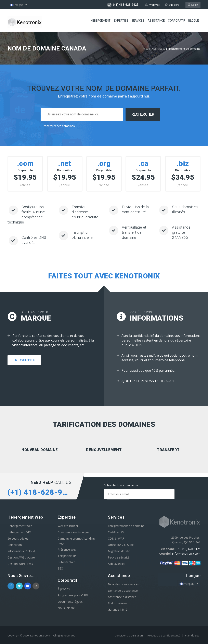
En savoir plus (24, 360)
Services (138, 21)
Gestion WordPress (20, 564)
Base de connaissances (123, 584)
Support (172, 5)
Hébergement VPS (19, 532)
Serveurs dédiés (18, 538)
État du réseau (117, 603)
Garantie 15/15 (118, 609)
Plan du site (192, 635)
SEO (60, 568)
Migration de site (119, 551)
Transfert (168, 450)
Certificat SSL (117, 532)
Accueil (147, 49)
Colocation (15, 545)
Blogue (194, 21)
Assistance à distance (122, 597)
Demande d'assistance (123, 591)
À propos (64, 589)
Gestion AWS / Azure (21, 557)
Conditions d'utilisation (129, 635)
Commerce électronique (74, 532)
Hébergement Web (20, 526)
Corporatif (177, 21)
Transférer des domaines (58, 126)
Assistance (156, 21)
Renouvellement (104, 450)
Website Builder (68, 526)
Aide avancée (117, 564)
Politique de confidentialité (164, 635)
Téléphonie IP (67, 556)
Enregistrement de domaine (126, 526)
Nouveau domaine (40, 450)
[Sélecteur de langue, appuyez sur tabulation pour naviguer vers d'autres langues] (18, 5)
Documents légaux (70, 602)
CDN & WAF (116, 538)
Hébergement (101, 21)
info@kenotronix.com (186, 554)
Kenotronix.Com (40, 635)
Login (193, 5)
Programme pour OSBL (73, 595)
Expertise (121, 21)
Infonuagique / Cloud (21, 551)
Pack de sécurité (119, 557)
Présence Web (67, 549)
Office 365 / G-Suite (121, 545)
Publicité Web (67, 562)
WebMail (153, 5)
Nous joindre (66, 608)
